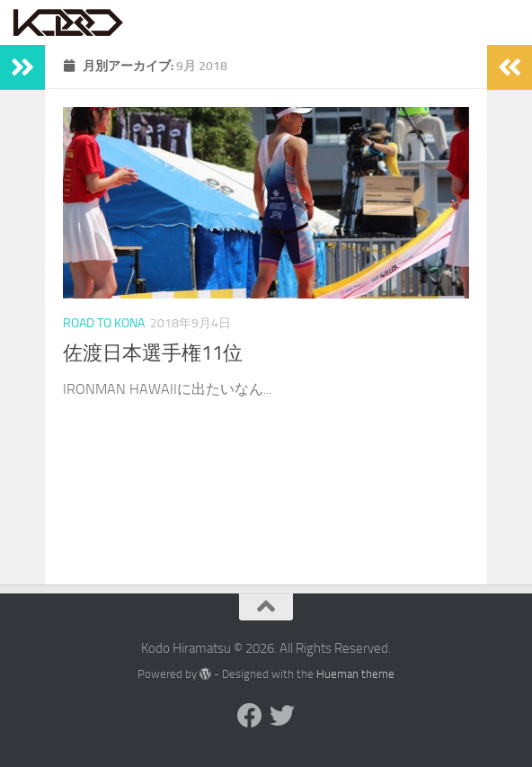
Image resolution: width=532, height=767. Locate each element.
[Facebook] (250, 716)
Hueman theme (355, 674)
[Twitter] (282, 716)
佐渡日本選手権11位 (153, 353)
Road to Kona (104, 323)
